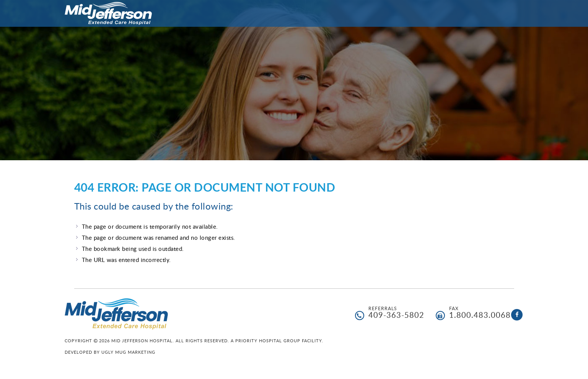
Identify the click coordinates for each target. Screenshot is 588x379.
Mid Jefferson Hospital (108, 13)
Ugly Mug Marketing (128, 352)
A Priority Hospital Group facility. (277, 341)
